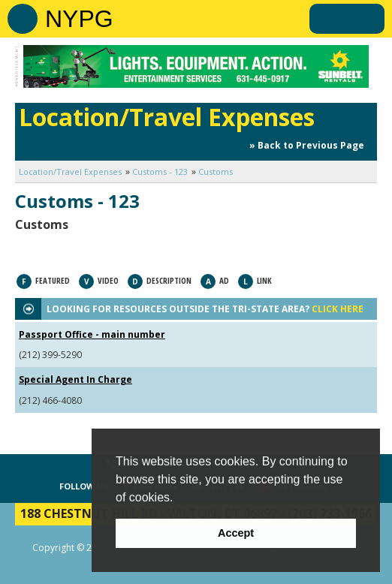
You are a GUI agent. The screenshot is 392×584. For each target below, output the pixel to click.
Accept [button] (236, 533)
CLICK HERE (338, 309)
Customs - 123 (160, 172)
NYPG (79, 19)
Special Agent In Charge (75, 379)
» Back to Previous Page (307, 145)
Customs (216, 172)
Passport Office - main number (92, 334)
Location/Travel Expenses (70, 172)
